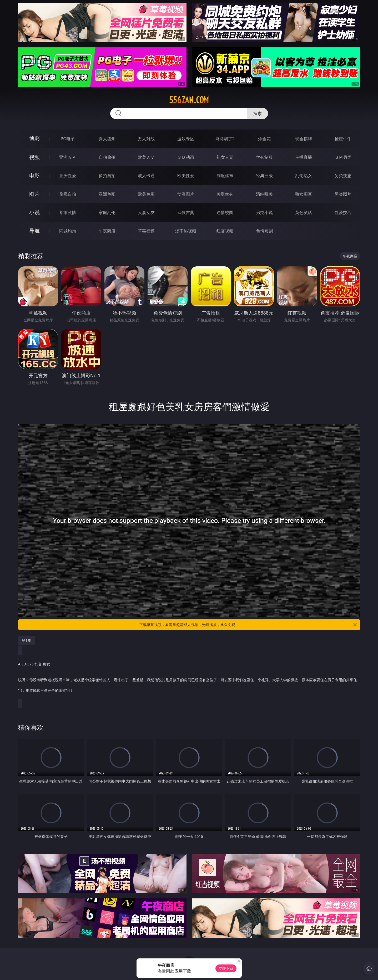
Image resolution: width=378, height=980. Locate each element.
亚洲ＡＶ (68, 157)
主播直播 (304, 157)
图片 (34, 194)
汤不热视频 (186, 231)
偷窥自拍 (68, 194)
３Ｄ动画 (186, 157)
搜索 (258, 113)
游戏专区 (186, 139)
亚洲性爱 (68, 176)
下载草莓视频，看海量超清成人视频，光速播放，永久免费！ (248, 625)
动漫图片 (186, 194)
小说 (34, 212)
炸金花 (264, 139)
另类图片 (343, 194)
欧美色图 (146, 194)
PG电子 (68, 139)
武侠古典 (186, 212)
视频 (34, 157)
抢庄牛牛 (343, 139)
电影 (34, 175)
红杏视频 (225, 231)
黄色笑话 (304, 212)
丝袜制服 (264, 157)
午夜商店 (107, 231)
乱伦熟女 (304, 176)
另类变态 (343, 176)
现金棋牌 (304, 139)
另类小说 (264, 212)
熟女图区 (304, 194)
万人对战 (146, 139)
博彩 (34, 139)
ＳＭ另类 (343, 157)
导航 (34, 231)
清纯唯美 (264, 194)
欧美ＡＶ (146, 157)
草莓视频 (146, 231)
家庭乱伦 (107, 212)
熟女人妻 (225, 157)
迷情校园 (225, 212)
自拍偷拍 (107, 157)
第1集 (27, 640)
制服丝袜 (225, 176)
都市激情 (68, 212)
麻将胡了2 (225, 139)
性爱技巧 (343, 212)
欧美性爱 (186, 176)
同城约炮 (68, 231)
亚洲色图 (107, 194)
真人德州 (107, 139)
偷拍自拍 (107, 176)
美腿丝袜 (225, 194)
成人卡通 (146, 176)
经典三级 (264, 176)
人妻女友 (146, 212)
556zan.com (189, 100)
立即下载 (226, 968)
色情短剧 (264, 231)
